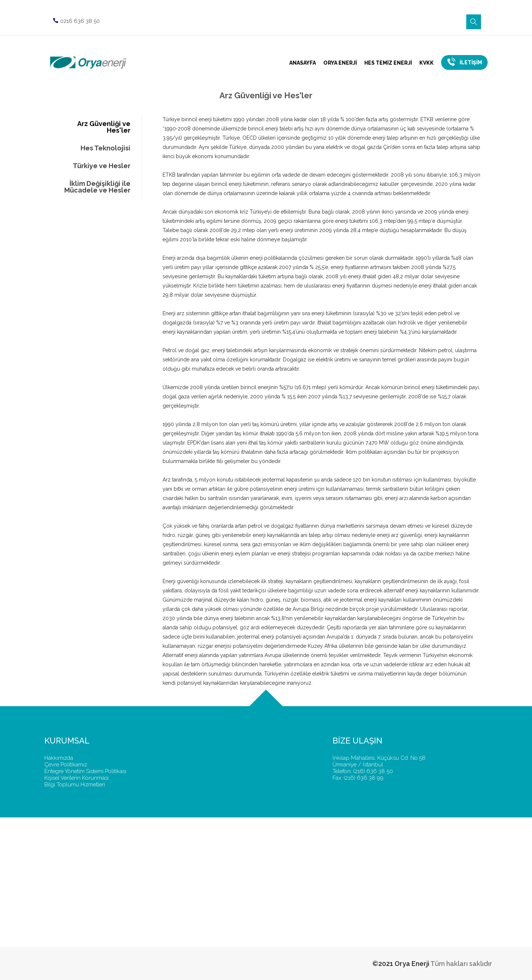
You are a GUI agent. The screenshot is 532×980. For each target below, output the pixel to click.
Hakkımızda (59, 758)
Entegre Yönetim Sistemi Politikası (85, 771)
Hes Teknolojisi (105, 148)
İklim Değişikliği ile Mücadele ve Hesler (97, 187)
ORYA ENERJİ (340, 63)
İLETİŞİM (464, 62)
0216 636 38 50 (75, 18)
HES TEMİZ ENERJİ (388, 63)
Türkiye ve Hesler (102, 166)
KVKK (427, 63)
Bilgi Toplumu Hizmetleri (75, 785)
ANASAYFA (303, 63)
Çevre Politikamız (66, 765)
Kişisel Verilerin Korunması (76, 778)
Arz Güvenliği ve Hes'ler (104, 127)
